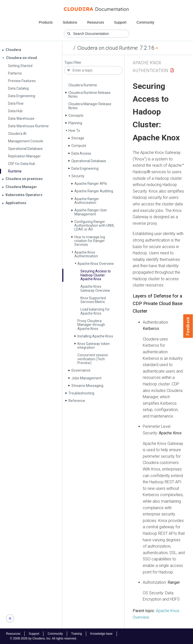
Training (77, 634)
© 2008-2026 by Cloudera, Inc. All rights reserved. (43, 638)
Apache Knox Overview (96, 264)
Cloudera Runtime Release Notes (89, 95)
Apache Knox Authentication (86, 254)
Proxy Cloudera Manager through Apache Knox (91, 325)
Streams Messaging (87, 386)
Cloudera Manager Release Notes (90, 106)
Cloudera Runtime (83, 85)
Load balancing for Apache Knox (95, 311)
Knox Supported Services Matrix (93, 300)
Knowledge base (101, 634)
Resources (96, 22)
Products (46, 22)
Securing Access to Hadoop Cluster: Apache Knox (96, 275)
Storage (78, 138)
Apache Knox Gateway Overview (95, 288)
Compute (79, 146)
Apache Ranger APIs (91, 184)
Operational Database (89, 161)
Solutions (70, 22)
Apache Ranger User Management (91, 212)
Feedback (188, 326)
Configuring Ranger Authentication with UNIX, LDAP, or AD (94, 226)
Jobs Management (86, 378)
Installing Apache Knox (95, 336)
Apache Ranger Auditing (94, 191)
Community (145, 22)
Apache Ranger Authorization (87, 201)
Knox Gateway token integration (94, 346)
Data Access (81, 153)
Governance (81, 370)
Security (78, 176)
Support (120, 22)
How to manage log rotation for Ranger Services (90, 241)
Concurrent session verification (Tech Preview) (93, 359)
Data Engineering (85, 168)
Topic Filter (73, 63)
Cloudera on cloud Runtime (108, 48)
